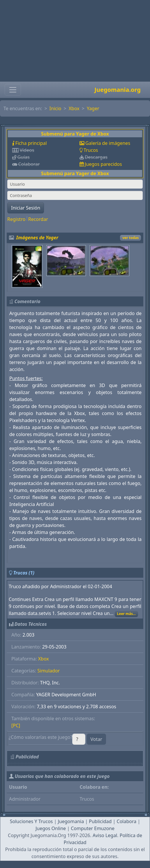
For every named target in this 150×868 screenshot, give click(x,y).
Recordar (38, 219)
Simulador (48, 671)
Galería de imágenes (108, 143)
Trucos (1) (24, 573)
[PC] (16, 725)
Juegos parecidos (103, 164)
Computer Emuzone (93, 828)
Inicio (55, 108)
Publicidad (100, 821)
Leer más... (127, 614)
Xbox (74, 108)
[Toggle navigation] (13, 90)
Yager (93, 108)
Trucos (91, 150)
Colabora (127, 821)
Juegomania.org (118, 90)
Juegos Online (51, 828)
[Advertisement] (75, 41)
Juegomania (71, 821)
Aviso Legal (105, 835)
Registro (16, 219)
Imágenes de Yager (37, 238)
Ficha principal (31, 143)
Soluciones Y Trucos (31, 821)
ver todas (130, 238)
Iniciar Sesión (26, 208)
